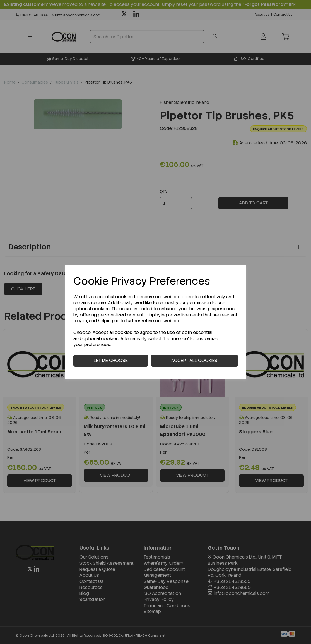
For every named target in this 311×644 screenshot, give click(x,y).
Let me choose (111, 360)
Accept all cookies (194, 360)
